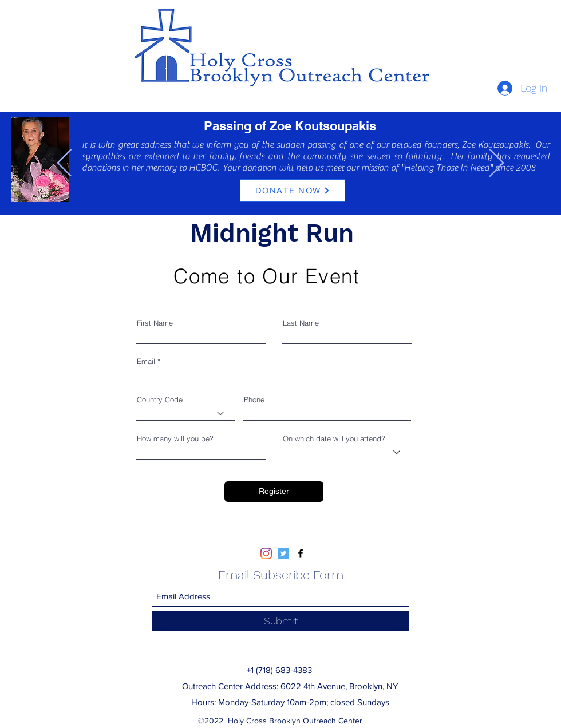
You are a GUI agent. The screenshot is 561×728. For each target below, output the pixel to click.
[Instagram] (266, 553)
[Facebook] (301, 553)
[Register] (274, 492)
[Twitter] (283, 553)
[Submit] (280, 621)
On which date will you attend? (334, 439)
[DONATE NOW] (293, 191)
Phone (254, 400)
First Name (155, 323)
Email (146, 361)
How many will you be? (175, 439)
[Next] (497, 164)
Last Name (301, 323)
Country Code (160, 400)
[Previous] (64, 164)
